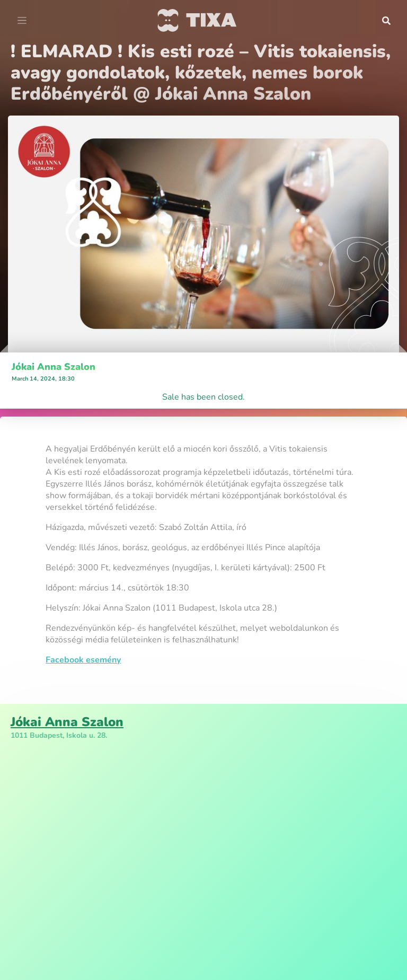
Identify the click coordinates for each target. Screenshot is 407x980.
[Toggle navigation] (22, 21)
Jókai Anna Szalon (54, 367)
